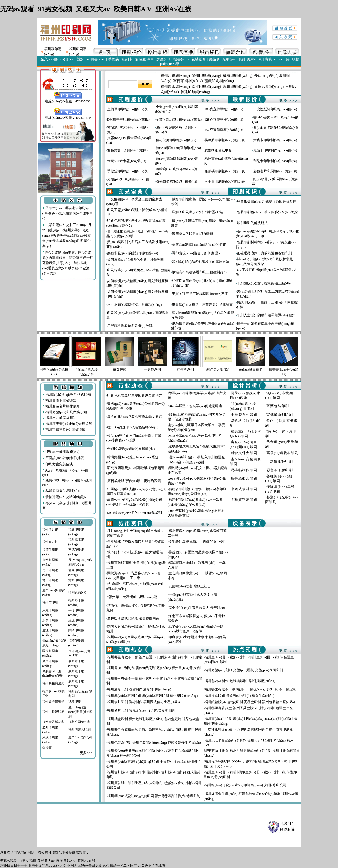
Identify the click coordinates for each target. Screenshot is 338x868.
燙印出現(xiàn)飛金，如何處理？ (197, 253)
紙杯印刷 (255, 59)
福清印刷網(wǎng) (238, 76)
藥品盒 (214, 59)
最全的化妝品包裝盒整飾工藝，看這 (135, 416)
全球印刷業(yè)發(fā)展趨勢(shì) (131, 449)
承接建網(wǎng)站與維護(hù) (65, 497)
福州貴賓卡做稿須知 (59, 400)
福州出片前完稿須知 (59, 418)
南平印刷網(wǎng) (206, 87)
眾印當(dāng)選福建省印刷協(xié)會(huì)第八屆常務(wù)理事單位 (67, 213)
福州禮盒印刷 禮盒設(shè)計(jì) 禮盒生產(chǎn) (239, 696)
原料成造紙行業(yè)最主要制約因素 (134, 481)
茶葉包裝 (120, 369)
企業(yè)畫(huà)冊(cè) (58, 59)
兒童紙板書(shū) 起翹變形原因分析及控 (267, 201)
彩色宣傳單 (144, 59)
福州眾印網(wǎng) (175, 87)
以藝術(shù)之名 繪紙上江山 (190, 586)
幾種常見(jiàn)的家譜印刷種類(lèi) (133, 253)
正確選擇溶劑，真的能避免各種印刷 (264, 253)
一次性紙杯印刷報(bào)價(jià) (275, 109)
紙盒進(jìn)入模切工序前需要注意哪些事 (202, 305)
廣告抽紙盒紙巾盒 (218, 150)
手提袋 (114, 59)
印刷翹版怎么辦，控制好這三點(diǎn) (265, 283)
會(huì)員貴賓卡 (251, 369)
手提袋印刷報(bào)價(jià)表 (127, 171)
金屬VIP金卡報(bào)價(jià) (127, 161)
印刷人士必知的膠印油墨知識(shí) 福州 (266, 315)
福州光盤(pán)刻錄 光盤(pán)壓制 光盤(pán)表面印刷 (244, 670)
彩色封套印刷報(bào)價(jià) (127, 150)
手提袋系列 (152, 369)
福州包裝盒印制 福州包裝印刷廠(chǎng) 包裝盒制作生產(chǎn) (154, 743)
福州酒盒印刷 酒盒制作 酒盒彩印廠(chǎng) (139, 689)
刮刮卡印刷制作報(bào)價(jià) (275, 161)
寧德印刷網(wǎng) (188, 81)
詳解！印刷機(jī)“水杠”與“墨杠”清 (198, 212)
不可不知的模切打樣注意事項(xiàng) (135, 305)
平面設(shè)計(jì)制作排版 (63, 458)
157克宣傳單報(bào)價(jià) (224, 130)
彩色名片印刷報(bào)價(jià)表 (275, 171)
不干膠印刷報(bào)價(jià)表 (225, 181)
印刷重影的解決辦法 (252, 223)
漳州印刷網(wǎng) (238, 87)
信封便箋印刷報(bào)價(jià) (176, 140)
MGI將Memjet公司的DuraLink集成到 (135, 513)
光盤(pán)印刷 (234, 59)
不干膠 (284, 59)
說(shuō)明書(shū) (91, 59)
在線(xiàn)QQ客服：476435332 (68, 99)
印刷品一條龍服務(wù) (61, 452)
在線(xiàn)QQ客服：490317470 (68, 116)
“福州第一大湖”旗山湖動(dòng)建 (132, 597)
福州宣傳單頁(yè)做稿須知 (64, 429)
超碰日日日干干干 (14, 865)
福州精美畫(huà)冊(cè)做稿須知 (67, 424)
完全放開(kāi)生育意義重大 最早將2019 (198, 608)
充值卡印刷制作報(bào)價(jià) (275, 150)
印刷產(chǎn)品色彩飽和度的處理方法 (200, 262)
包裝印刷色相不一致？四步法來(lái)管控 (267, 212)
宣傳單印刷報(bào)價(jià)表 (127, 109)
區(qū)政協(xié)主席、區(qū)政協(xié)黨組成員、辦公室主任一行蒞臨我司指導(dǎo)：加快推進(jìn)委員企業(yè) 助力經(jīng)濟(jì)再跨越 (68, 263)
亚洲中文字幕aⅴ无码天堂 (47, 865)
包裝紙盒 (199, 59)
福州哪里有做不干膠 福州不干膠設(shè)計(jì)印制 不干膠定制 (250, 689)
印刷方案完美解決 (58, 464)
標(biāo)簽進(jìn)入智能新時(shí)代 (133, 427)
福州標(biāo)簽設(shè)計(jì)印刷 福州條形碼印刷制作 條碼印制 (154, 796)
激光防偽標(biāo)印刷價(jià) (177, 181)
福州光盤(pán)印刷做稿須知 (65, 412)
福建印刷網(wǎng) (195, 92)
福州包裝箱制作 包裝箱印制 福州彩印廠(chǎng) (240, 681)
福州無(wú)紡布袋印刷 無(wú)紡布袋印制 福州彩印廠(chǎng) (153, 696)
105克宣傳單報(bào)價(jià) (224, 109)
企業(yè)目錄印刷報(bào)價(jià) (179, 119)
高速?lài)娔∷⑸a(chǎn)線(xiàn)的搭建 (199, 244)
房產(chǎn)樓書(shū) (172, 59)
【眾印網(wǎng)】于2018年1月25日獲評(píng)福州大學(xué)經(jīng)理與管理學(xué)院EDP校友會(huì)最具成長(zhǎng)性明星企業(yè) (67, 235)
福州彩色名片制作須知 (61, 406)
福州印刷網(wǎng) (175, 76)
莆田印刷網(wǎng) (269, 87)
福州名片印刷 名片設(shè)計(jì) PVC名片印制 (141, 710)
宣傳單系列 (185, 369)
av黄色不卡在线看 (152, 865)
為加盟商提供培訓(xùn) (61, 491)
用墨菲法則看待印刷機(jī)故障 (130, 326)
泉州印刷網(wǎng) (206, 76)
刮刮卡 (127, 59)
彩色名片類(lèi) (218, 369)
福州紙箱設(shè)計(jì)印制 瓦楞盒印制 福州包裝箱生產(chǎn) (250, 702)
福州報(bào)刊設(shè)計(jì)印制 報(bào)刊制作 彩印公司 (245, 785)
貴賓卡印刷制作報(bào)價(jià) (275, 140)
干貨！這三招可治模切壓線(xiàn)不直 (200, 294)
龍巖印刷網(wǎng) (219, 81)
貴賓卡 (270, 59)
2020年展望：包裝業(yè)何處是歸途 (195, 406)
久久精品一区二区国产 (120, 865)
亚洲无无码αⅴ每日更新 (84, 865)
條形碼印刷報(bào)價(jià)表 (225, 171)
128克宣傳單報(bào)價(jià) (224, 119)
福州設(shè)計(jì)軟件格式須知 (67, 395)
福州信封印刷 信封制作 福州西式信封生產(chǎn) (144, 702)
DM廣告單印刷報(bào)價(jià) (128, 119)
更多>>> (86, 753)
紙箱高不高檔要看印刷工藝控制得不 (199, 272)
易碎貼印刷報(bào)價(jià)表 (225, 140)
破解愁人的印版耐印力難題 (193, 234)
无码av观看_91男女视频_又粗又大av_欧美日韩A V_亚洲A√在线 (96, 9)
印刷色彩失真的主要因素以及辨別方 (135, 395)
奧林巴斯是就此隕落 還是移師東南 (133, 618)
